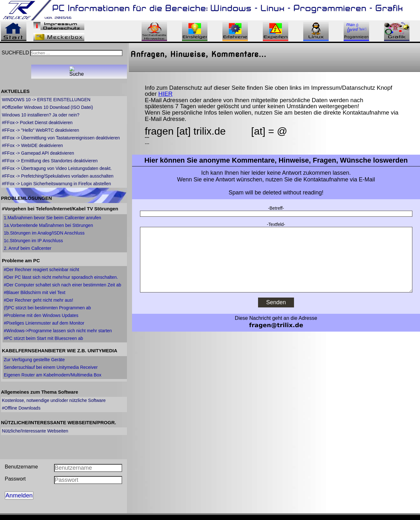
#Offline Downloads (21, 408)
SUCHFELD (15, 53)
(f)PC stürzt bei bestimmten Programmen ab (47, 308)
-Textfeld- (276, 224)
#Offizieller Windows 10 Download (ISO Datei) (47, 107)
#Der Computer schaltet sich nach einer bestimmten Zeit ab (63, 285)
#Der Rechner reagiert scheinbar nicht (42, 270)
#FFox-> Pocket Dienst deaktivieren (37, 123)
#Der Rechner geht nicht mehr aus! (38, 300)
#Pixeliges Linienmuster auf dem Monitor (44, 323)
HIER (166, 94)
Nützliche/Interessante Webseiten (35, 431)
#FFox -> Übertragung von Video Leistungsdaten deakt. (57, 168)
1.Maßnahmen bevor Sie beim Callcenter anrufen (52, 218)
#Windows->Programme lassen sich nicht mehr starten (58, 331)
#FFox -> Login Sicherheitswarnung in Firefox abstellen (56, 184)
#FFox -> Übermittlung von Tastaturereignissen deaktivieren (61, 138)
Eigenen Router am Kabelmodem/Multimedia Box (53, 375)
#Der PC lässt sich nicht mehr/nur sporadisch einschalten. (61, 277)
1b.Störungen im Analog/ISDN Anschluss (44, 233)
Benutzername (21, 467)
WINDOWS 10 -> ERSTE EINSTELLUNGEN (46, 100)
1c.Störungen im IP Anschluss (33, 241)
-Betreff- (276, 208)
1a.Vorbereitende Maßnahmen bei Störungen (48, 225)
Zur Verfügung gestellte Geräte (34, 360)
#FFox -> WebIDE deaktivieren (32, 145)
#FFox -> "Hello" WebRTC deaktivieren (40, 130)
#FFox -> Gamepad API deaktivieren (38, 153)
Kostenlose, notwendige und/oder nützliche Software (54, 400)
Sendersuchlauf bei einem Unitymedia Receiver (51, 367)
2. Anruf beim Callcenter (28, 248)
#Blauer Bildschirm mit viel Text (35, 292)
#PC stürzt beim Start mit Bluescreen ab (43, 338)
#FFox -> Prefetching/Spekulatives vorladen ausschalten (58, 176)
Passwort (15, 479)
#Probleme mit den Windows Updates (41, 315)
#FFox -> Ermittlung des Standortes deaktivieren (50, 161)
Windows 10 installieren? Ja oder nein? (41, 115)
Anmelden (19, 495)
